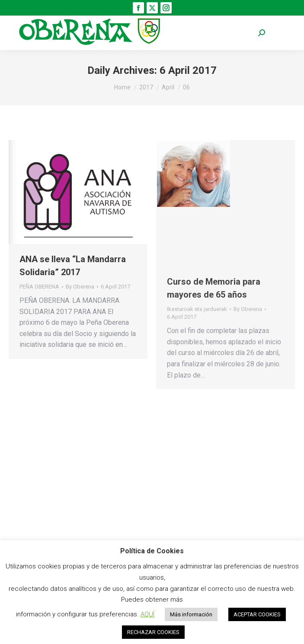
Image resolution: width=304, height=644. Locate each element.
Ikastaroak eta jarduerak (197, 309)
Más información (191, 614)
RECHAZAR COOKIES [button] (153, 632)
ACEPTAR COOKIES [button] (257, 614)
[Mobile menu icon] (282, 33)
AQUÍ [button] (147, 614)
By (80, 287)
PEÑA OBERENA (39, 287)
